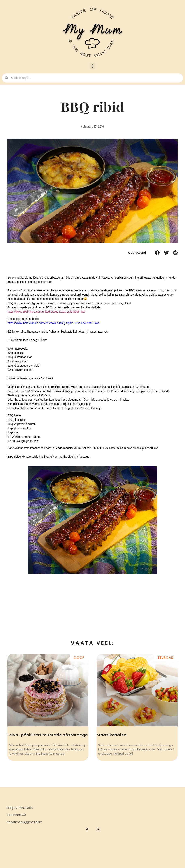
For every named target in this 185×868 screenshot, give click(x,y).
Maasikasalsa (112, 735)
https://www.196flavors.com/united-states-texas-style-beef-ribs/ (46, 312)
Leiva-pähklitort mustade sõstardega (48, 735)
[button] (92, 66)
